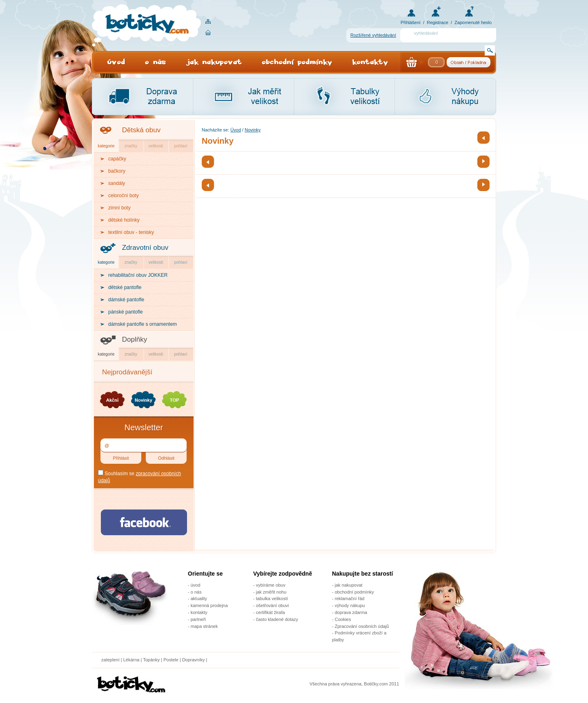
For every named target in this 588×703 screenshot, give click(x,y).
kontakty (199, 612)
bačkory (117, 171)
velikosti (156, 146)
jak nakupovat (349, 585)
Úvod (236, 130)
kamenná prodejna (209, 605)
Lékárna (131, 660)
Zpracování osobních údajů (362, 626)
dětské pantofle (125, 287)
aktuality (199, 598)
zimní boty (119, 208)
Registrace (438, 22)
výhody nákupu (350, 605)
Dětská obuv (141, 130)
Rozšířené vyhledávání (373, 35)
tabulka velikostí (272, 598)
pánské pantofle (126, 312)
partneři (198, 619)
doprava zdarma (351, 612)
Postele (171, 660)
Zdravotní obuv (145, 248)
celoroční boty (124, 196)
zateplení (110, 660)
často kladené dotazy (277, 619)
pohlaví (180, 146)
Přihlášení (411, 22)
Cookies (343, 619)
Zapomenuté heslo (473, 22)
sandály (117, 183)
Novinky (253, 130)
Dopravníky (194, 660)
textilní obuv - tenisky (131, 232)
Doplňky (135, 339)
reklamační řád (350, 598)
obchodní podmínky (354, 592)
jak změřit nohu (271, 592)
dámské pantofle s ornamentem (143, 324)
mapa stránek (204, 626)
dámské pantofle (126, 300)
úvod (196, 585)
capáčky (117, 159)
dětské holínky (124, 220)
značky (131, 146)
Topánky (151, 660)
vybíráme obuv (271, 585)
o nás (196, 592)
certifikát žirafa (271, 612)
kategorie (106, 146)
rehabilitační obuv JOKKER (138, 275)
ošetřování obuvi (273, 605)
